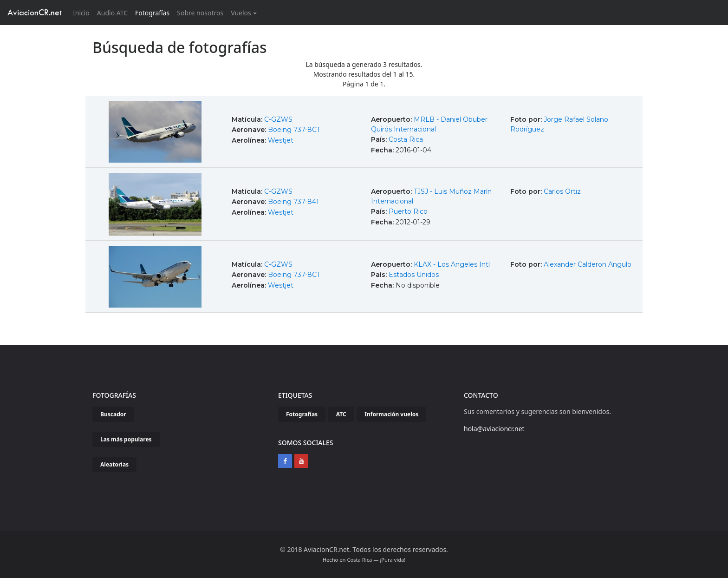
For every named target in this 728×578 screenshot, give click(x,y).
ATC (341, 414)
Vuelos (241, 13)
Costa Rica (406, 139)
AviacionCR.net (35, 12)
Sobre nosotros (200, 13)
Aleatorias (114, 464)
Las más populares (126, 439)
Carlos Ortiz (562, 191)
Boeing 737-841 (293, 202)
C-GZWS (278, 119)
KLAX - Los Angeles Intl (452, 264)
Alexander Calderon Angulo (588, 264)
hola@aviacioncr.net (494, 429)
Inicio (83, 12)
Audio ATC (112, 13)
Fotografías (152, 13)
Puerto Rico (408, 211)
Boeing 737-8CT (294, 130)
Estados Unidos (414, 275)
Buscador (113, 414)
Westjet (281, 140)
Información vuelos (391, 414)
